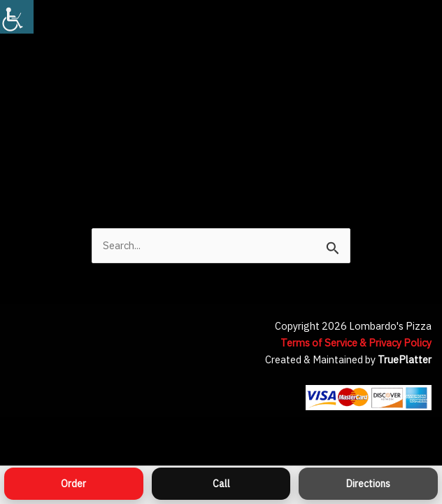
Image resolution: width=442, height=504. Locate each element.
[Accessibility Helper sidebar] (17, 17)
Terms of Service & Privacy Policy (356, 343)
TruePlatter (405, 359)
